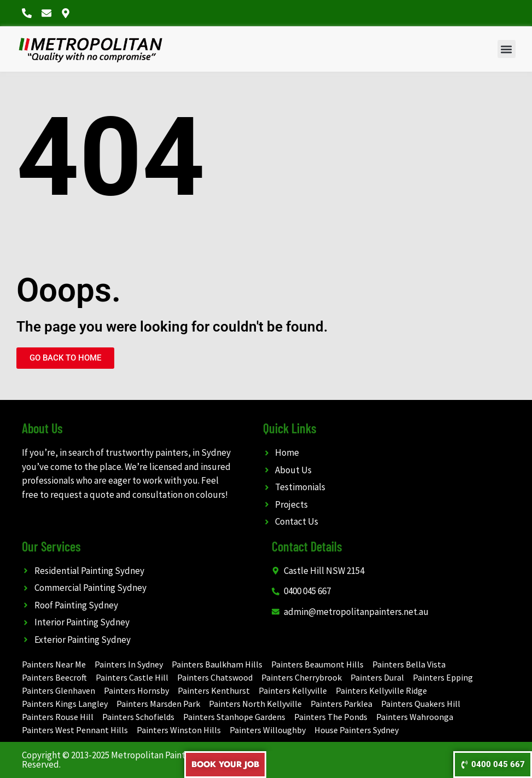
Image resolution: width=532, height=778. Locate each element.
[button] (507, 49)
